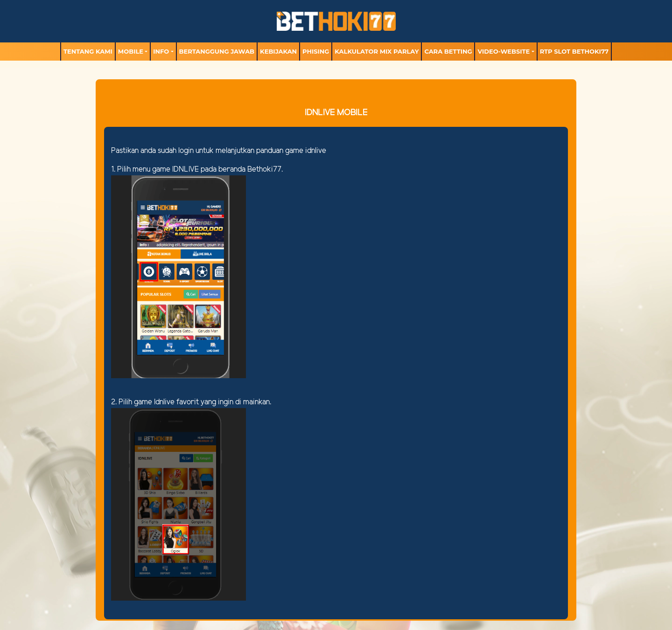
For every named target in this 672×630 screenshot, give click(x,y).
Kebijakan (278, 51)
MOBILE (131, 51)
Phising (316, 51)
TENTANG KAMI (88, 51)
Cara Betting (448, 51)
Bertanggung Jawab (217, 51)
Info (161, 51)
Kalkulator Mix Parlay (377, 51)
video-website (504, 51)
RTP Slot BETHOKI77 (574, 51)
